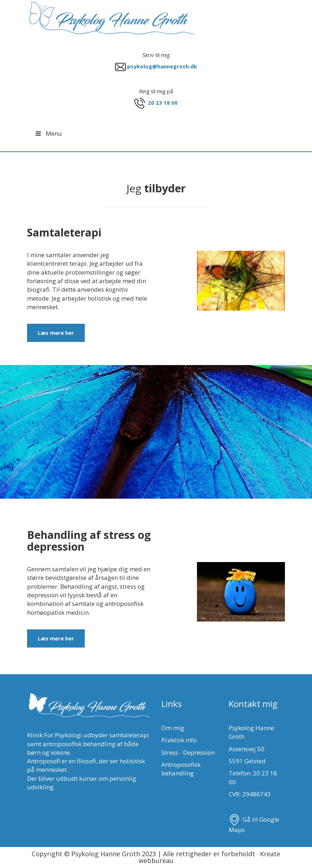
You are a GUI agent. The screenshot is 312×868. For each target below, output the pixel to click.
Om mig (173, 728)
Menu (48, 133)
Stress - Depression (188, 752)
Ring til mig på (156, 91)
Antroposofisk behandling (181, 769)
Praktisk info (179, 740)
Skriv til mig (156, 55)
